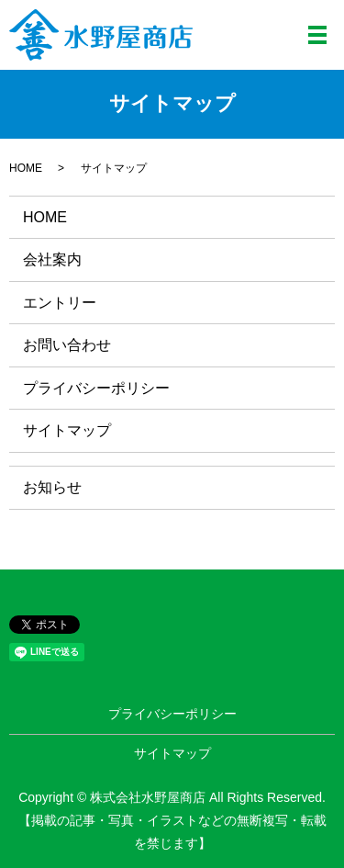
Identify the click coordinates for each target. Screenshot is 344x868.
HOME (26, 168)
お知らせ (52, 487)
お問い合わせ (67, 345)
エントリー (60, 303)
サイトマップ (67, 430)
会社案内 (52, 259)
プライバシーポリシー (96, 388)
